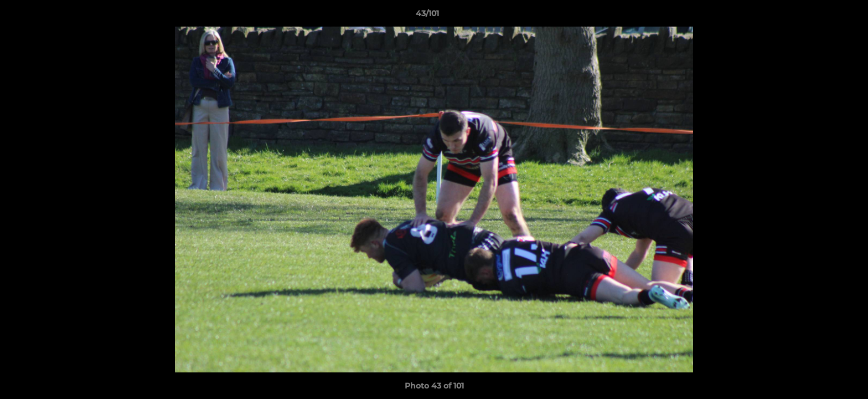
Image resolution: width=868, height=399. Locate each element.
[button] (821, 16)
